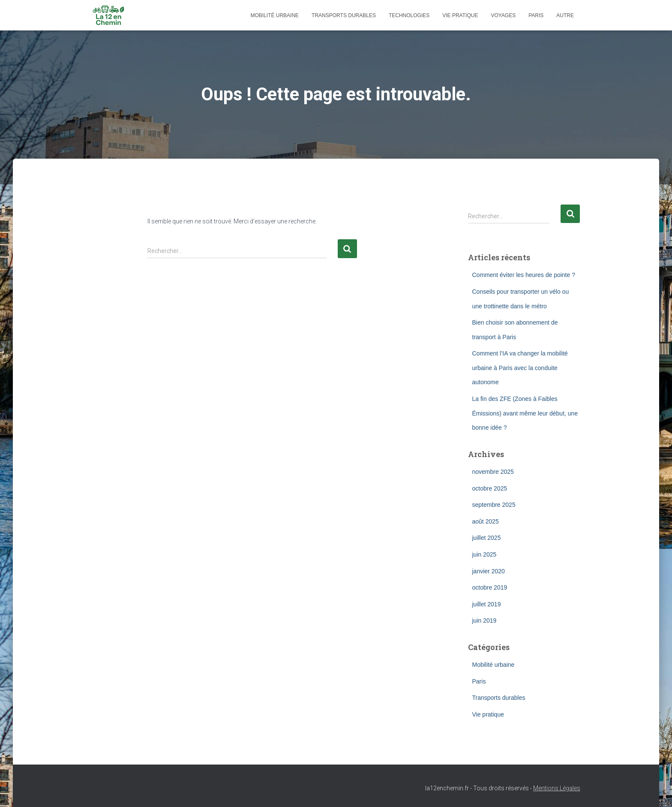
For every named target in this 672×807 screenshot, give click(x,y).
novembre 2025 (493, 472)
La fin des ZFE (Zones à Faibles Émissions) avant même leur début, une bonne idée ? (525, 413)
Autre (565, 15)
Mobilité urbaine (274, 15)
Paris (536, 15)
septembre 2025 (494, 505)
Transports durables (344, 15)
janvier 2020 (489, 571)
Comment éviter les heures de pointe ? (524, 275)
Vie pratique (460, 15)
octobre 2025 (490, 488)
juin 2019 (484, 620)
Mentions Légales (557, 788)
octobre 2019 (490, 587)
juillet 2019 (487, 604)
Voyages (503, 15)
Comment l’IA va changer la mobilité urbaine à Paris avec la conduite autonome (520, 368)
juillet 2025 (487, 538)
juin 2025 (484, 554)
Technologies (409, 15)
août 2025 (486, 521)
